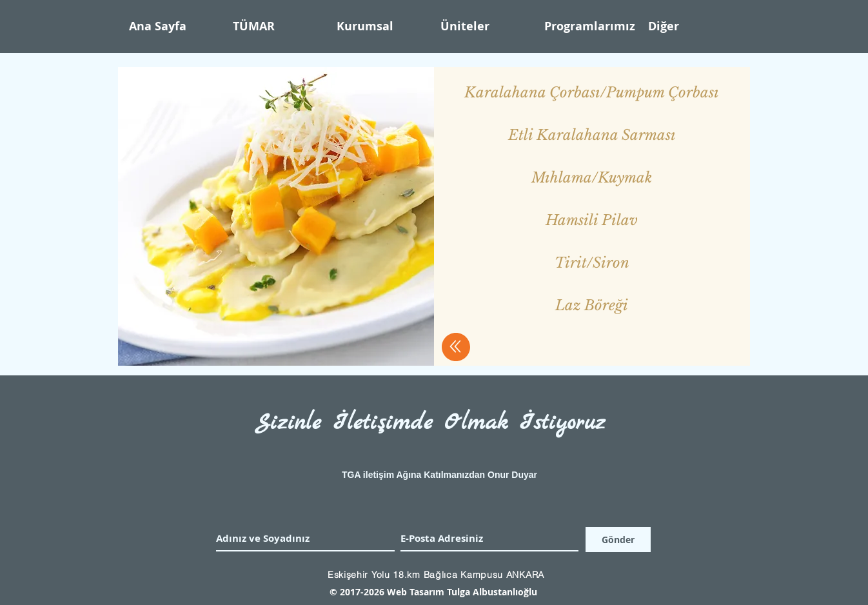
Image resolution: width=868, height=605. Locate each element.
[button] (382, 26)
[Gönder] (618, 540)
